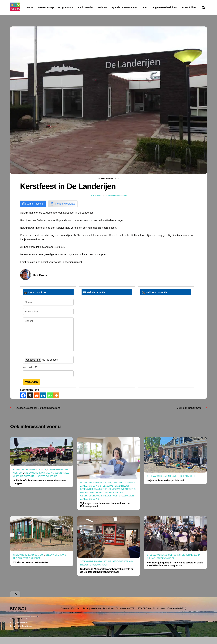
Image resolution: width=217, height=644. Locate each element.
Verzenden (31, 388)
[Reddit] (37, 402)
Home (27, 7)
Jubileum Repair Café (189, 414)
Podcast (111, 7)
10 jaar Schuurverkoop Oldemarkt (166, 487)
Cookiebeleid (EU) (177, 615)
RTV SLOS (17, 625)
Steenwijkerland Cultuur (29, 562)
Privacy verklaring (92, 615)
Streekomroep (46, 8)
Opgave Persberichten (177, 8)
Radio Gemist (94, 7)
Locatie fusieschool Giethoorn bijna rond (38, 414)
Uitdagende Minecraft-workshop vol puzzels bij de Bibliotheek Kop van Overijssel (107, 577)
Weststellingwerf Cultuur (41, 483)
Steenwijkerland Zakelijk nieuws (100, 496)
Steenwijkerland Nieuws (116, 202)
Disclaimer (109, 615)
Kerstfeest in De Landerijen (68, 193)
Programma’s (72, 8)
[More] (56, 402)
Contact (161, 615)
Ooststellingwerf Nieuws (96, 489)
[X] (30, 402)
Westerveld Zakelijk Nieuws (107, 499)
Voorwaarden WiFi (126, 615)
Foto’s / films (35, 14)
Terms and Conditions (72, 619)
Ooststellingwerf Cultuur (30, 476)
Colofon (65, 615)
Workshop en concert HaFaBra (31, 569)
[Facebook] (23, 402)
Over (153, 7)
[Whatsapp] (50, 402)
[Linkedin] (43, 402)
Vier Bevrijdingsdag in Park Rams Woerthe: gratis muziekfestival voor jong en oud (175, 571)
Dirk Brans (96, 202)
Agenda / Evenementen (133, 7)
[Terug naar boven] (15, 601)
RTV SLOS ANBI (146, 615)
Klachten (76, 615)
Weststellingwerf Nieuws (96, 502)
